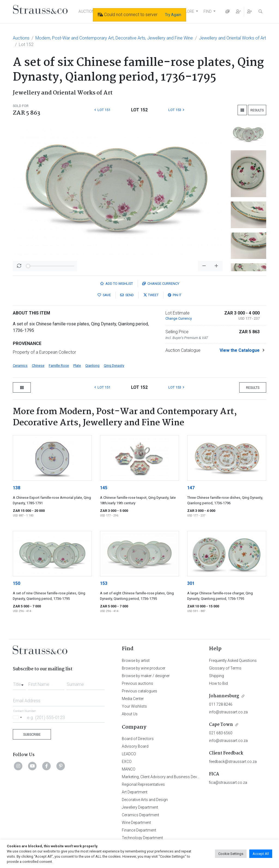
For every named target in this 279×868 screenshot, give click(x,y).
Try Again (173, 15)
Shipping (216, 676)
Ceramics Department (140, 815)
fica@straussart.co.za (228, 783)
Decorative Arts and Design (145, 800)
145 (104, 488)
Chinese (38, 366)
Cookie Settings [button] (231, 854)
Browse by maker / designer (146, 676)
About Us (130, 714)
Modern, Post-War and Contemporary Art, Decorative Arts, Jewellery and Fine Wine (114, 38)
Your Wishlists (134, 706)
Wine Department (136, 823)
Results (257, 110)
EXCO (127, 762)
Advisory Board (135, 746)
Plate (77, 366)
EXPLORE (186, 11)
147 (191, 488)
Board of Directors (138, 739)
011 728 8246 (221, 704)
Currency (161, 284)
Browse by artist (136, 661)
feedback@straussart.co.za (233, 762)
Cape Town (221, 725)
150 (16, 583)
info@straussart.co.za (228, 712)
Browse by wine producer (144, 668)
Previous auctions (137, 683)
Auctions (21, 38)
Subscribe (32, 734)
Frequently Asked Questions (233, 661)
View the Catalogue (240, 350)
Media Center (133, 699)
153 (104, 583)
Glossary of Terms (225, 668)
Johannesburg (224, 696)
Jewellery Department (140, 807)
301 (191, 583)
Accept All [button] (261, 854)
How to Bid (218, 683)
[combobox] (19, 683)
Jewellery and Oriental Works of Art (232, 38)
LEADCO (129, 754)
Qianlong (92, 366)
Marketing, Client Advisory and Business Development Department (178, 777)
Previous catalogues (139, 691)
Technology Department (142, 838)
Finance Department (139, 830)
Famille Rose (59, 366)
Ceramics (20, 366)
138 (16, 488)
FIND (208, 11)
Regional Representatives (143, 784)
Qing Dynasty (114, 366)
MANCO (129, 769)
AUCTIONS (88, 11)
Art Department (135, 792)
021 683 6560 (221, 733)
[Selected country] (18, 717)
